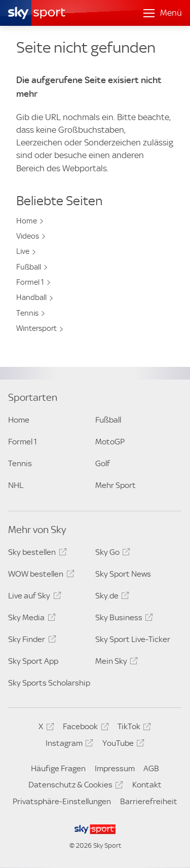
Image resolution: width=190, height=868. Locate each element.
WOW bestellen (40, 576)
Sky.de (111, 597)
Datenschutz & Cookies (74, 786)
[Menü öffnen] (163, 13)
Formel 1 (30, 282)
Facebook (84, 728)
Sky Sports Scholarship (49, 683)
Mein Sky (115, 663)
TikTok (133, 728)
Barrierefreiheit (149, 801)
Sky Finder (30, 641)
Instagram (68, 745)
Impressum (115, 768)
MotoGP (110, 442)
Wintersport (36, 328)
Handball (31, 297)
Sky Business (123, 619)
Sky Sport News (123, 574)
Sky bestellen (36, 554)
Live (23, 251)
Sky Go (111, 554)
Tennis (27, 313)
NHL (16, 485)
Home (27, 221)
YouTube (122, 745)
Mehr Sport (116, 485)
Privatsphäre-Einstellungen (62, 801)
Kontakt (147, 785)
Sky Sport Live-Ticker (133, 639)
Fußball (29, 267)
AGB (151, 768)
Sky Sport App (33, 661)
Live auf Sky (33, 597)
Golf (103, 463)
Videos (28, 236)
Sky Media (30, 619)
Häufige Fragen (58, 768)
